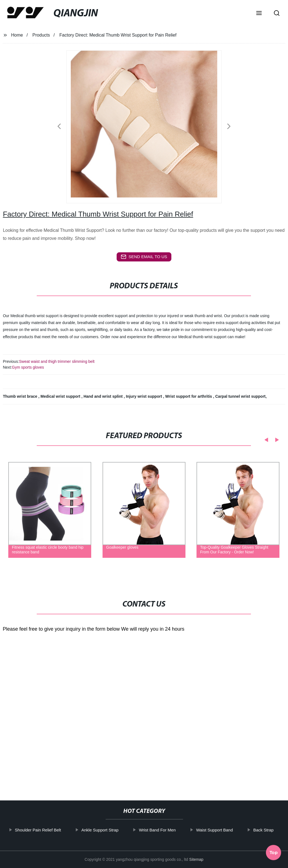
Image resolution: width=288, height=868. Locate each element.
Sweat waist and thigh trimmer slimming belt (57, 361)
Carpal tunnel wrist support (240, 396)
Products (41, 35)
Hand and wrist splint (104, 396)
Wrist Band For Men (171, 830)
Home (17, 35)
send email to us (144, 257)
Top (274, 853)
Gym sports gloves (28, 367)
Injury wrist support (144, 396)
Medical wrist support (61, 396)
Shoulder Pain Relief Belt (52, 830)
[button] (259, 14)
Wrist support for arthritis (189, 396)
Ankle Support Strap (114, 830)
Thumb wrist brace (20, 396)
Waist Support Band (228, 830)
